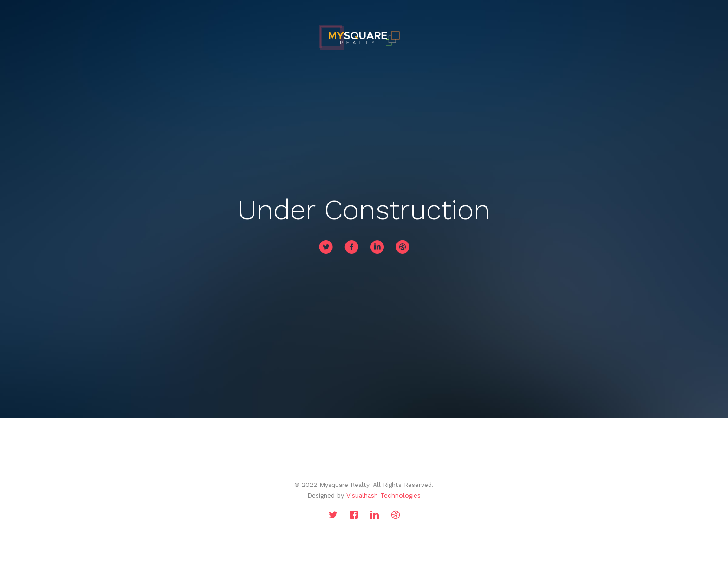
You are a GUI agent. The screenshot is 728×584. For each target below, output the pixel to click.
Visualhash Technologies (383, 495)
